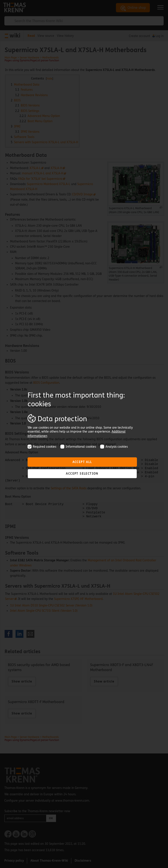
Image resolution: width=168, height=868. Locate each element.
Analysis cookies (114, 447)
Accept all (82, 462)
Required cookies (42, 447)
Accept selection (82, 474)
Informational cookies (78, 447)
